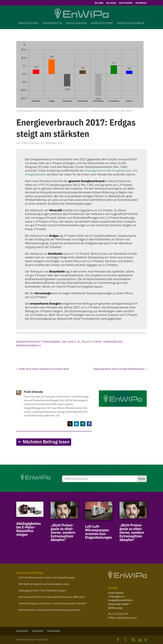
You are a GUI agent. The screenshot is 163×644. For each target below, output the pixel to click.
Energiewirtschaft (29, 342)
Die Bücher (141, 3)
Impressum (22, 631)
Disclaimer (38, 631)
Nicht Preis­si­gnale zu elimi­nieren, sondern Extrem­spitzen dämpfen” (63, 532)
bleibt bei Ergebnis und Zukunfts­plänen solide (44, 584)
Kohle (72, 342)
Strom (97, 342)
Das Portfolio (126, 3)
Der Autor (111, 3)
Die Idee (99, 3)
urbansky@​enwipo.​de (126, 618)
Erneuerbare (52, 342)
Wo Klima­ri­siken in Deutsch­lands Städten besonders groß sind (49, 610)
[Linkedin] (140, 640)
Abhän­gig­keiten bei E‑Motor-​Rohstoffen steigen (28, 529)
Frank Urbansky (30, 143)
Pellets (87, 342)
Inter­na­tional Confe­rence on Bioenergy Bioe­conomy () (52, 597)
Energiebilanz (113, 342)
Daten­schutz (54, 631)
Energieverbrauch (29, 346)
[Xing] (146, 640)
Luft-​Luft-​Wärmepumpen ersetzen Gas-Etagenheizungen (99, 532)
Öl (79, 342)
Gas (64, 342)
